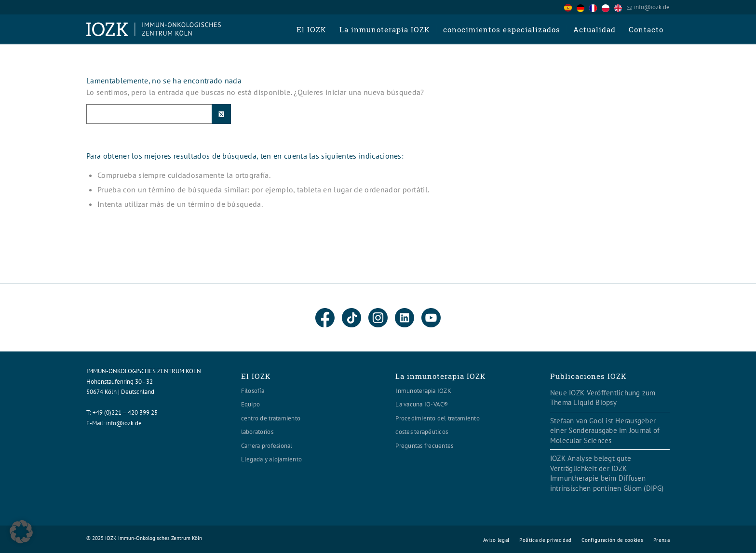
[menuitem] (311, 29)
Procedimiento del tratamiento (438, 418)
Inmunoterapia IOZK (423, 391)
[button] (21, 532)
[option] (583, 8)
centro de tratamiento (271, 418)
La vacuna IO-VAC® (422, 404)
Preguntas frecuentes (424, 446)
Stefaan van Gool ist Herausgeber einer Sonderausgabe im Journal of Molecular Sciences (605, 431)
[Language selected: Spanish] (595, 7)
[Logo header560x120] (154, 29)
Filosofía (253, 391)
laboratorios (257, 432)
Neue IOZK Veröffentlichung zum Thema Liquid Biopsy (603, 398)
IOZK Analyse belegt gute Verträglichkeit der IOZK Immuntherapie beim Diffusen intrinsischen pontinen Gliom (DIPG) (607, 473)
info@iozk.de (652, 7)
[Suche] (159, 114)
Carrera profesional (267, 446)
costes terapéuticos (422, 432)
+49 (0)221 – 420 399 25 (125, 412)
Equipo (251, 404)
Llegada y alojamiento (271, 459)
